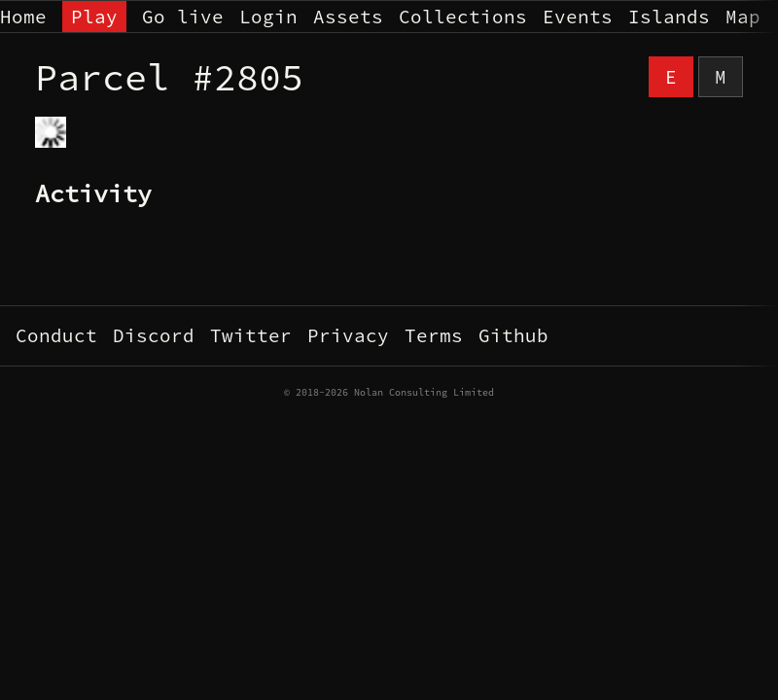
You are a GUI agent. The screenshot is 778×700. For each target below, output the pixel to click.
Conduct (56, 335)
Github (513, 335)
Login (268, 17)
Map (743, 17)
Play (94, 17)
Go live (183, 17)
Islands (669, 17)
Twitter (251, 335)
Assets (348, 17)
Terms (434, 335)
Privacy (348, 335)
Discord (154, 335)
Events (578, 17)
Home (23, 17)
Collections (463, 17)
